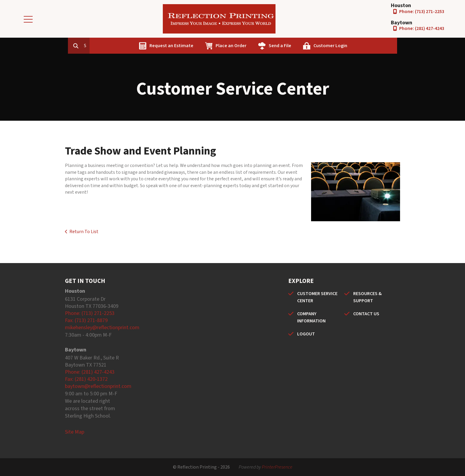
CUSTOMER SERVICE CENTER (317, 297)
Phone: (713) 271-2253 (422, 12)
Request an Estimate (198, 46)
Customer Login (357, 46)
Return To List (84, 232)
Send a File (307, 46)
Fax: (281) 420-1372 (86, 379)
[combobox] (114, 46)
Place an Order (258, 46)
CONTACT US (366, 314)
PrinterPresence (277, 467)
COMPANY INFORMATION (311, 317)
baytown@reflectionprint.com (98, 386)
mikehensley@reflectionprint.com (102, 328)
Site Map (75, 432)
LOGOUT (306, 334)
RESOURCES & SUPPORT (367, 297)
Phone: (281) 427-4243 (422, 28)
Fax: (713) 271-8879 (86, 320)
